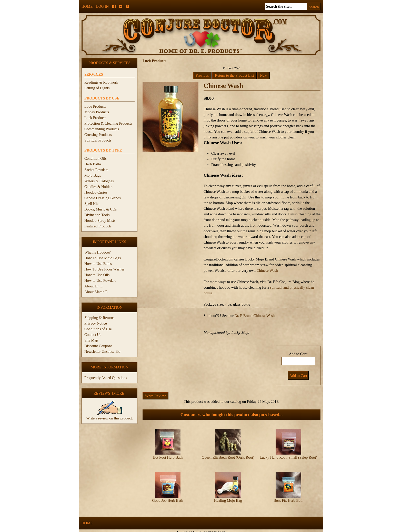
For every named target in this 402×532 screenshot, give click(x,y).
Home (87, 6)
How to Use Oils (97, 275)
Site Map (91, 340)
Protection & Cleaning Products (108, 123)
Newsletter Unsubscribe (102, 352)
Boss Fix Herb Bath (288, 496)
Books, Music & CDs (100, 209)
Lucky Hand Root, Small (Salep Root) (289, 457)
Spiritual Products (98, 140)
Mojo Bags (93, 175)
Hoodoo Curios (96, 192)
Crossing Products (98, 135)
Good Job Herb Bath (168, 496)
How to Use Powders (100, 280)
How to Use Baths (98, 264)
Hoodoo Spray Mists (100, 220)
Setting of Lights (97, 88)
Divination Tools (97, 215)
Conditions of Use (98, 329)
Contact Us (93, 335)
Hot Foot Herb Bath (168, 457)
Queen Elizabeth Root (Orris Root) (228, 457)
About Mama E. (96, 292)
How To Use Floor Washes (104, 269)
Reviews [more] (110, 393)
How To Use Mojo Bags (103, 258)
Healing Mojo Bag (228, 496)
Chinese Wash (267, 270)
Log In (102, 6)
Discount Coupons (98, 346)
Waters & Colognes (99, 181)
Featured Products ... (100, 226)
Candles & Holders (99, 187)
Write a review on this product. (109, 416)
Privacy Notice (96, 323)
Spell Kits (92, 204)
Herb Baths (93, 164)
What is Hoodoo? (98, 252)
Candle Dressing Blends (103, 198)
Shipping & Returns (99, 318)
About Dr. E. (94, 286)
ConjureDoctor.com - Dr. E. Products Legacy (169, 529)
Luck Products (95, 118)
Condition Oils (96, 158)
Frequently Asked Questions (106, 378)
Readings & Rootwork (101, 82)
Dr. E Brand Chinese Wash (254, 316)
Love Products (95, 106)
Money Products (97, 112)
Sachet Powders (96, 170)
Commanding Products (102, 129)
